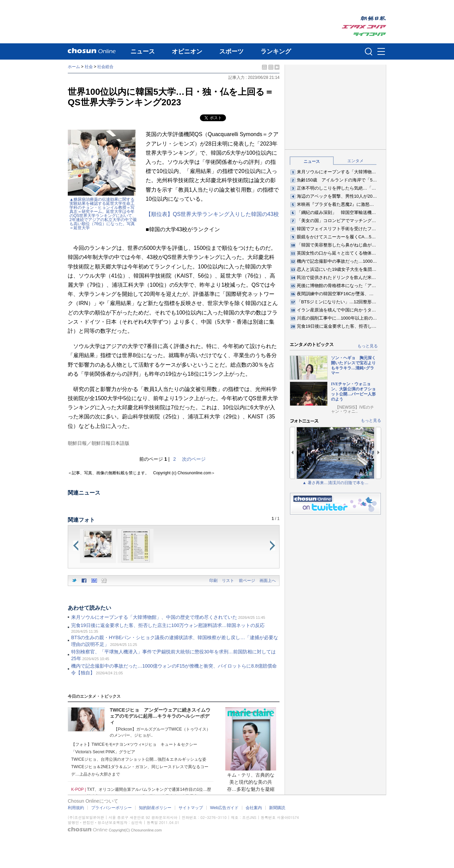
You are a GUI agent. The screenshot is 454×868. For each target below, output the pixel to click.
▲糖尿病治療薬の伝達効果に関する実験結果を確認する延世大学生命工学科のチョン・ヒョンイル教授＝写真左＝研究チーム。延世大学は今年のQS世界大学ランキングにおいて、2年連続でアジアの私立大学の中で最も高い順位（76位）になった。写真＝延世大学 (103, 214)
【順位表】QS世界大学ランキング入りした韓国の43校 (212, 214)
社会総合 (105, 67)
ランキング (276, 51)
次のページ (194, 459)
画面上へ (268, 581)
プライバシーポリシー (111, 808)
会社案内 (254, 808)
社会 (89, 67)
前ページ (247, 581)
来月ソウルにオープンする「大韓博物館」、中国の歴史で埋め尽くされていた (154, 617)
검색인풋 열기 (369, 51)
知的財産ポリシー (155, 808)
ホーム (74, 67)
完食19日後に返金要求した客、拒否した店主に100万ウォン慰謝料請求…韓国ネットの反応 (168, 625)
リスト (228, 581)
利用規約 (76, 808)
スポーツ (231, 51)
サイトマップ (191, 808)
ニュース (143, 51)
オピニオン (187, 51)
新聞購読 (277, 808)
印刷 (213, 581)
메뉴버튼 (381, 52)
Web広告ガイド (224, 808)
